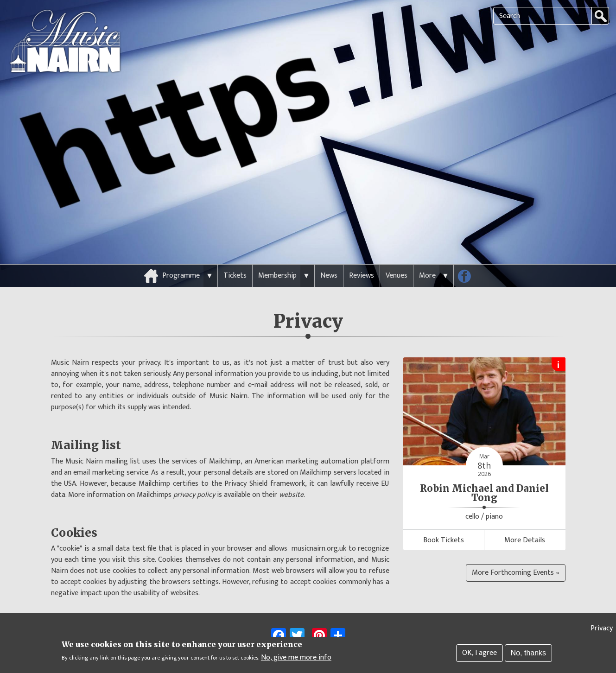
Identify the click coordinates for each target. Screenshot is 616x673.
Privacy (602, 629)
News (329, 259)
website (291, 479)
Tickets (235, 259)
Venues (397, 259)
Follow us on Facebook (468, 262)
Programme (181, 259)
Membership (277, 259)
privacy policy (194, 479)
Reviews (362, 259)
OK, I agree (479, 654)
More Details (525, 524)
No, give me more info (296, 659)
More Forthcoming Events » (516, 556)
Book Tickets (444, 524)
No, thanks (528, 654)
